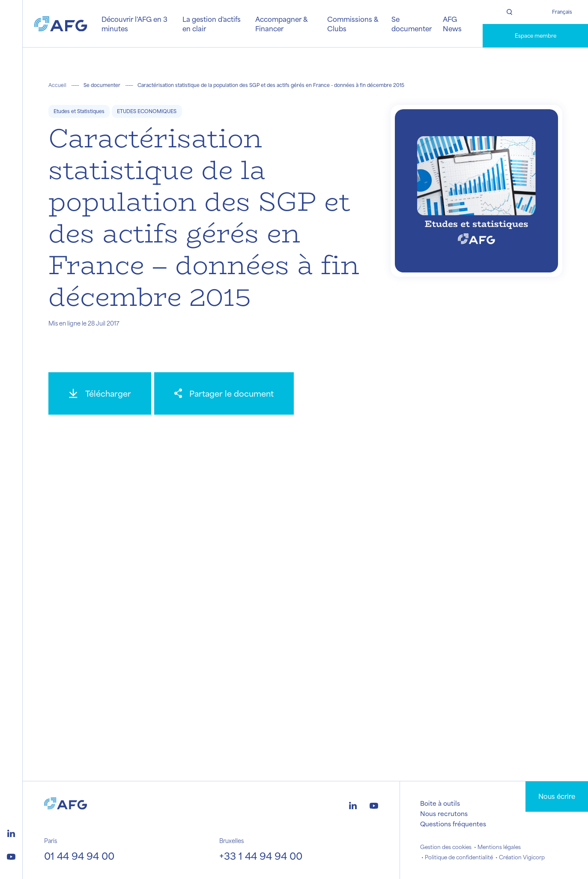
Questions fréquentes (453, 824)
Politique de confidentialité (459, 857)
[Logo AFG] (61, 24)
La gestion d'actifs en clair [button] (212, 24)
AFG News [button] (452, 24)
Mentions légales (499, 847)
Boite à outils (440, 803)
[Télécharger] (100, 393)
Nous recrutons (444, 813)
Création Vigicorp (522, 857)
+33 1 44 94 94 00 (261, 856)
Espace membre (536, 36)
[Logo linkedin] (11, 832)
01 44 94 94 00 (79, 856)
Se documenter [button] (412, 24)
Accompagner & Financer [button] (281, 24)
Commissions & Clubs (353, 24)
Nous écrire (557, 796)
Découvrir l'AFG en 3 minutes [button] (134, 24)
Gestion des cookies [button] (446, 847)
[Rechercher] (509, 12)
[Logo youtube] (11, 855)
